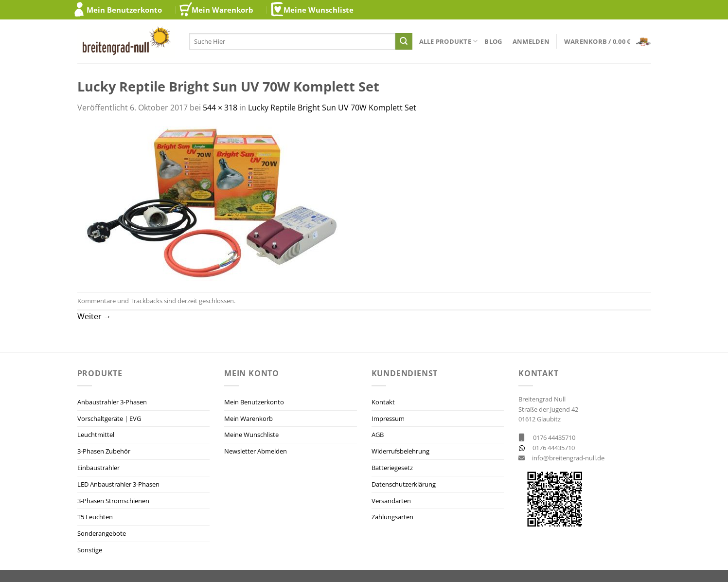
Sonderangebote (102, 533)
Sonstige (90, 550)
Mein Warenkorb (222, 10)
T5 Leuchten (95, 517)
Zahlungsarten (392, 517)
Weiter (94, 316)
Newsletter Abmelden (256, 451)
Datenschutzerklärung (404, 484)
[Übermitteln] (404, 41)
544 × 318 (220, 108)
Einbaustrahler (98, 468)
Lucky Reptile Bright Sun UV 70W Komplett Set (332, 108)
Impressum (388, 418)
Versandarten (391, 501)
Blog (493, 41)
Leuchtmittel (96, 435)
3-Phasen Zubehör (104, 451)
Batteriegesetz (392, 468)
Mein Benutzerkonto (124, 10)
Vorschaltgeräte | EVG (109, 418)
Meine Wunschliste (319, 10)
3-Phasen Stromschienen (113, 501)
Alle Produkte (449, 41)
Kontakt (383, 402)
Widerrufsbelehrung (400, 451)
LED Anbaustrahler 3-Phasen (118, 484)
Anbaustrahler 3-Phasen (112, 402)
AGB (378, 435)
